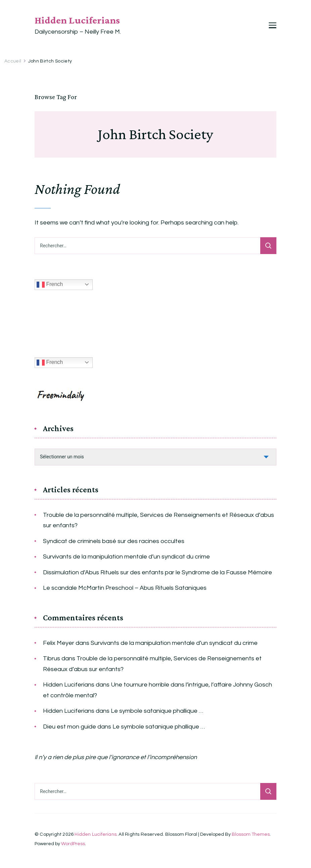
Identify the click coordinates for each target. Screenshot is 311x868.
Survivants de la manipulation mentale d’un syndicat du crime (126, 557)
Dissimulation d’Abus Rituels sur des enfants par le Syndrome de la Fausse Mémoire (158, 572)
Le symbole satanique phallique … (157, 711)
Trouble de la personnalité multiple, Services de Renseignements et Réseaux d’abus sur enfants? (159, 520)
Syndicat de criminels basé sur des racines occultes (114, 541)
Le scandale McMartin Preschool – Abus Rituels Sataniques (125, 588)
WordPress (73, 844)
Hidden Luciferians (77, 20)
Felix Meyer (59, 643)
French (50, 285)
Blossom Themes (251, 834)
